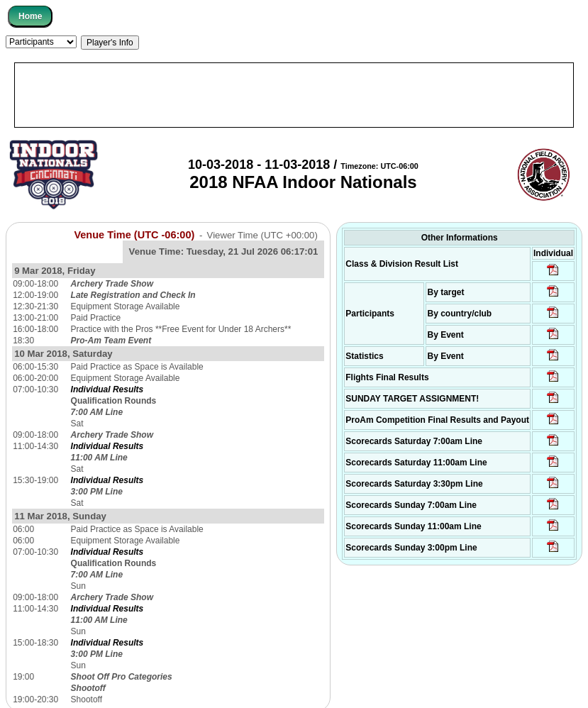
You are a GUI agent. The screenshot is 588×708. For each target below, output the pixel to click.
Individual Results (107, 389)
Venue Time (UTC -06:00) (134, 235)
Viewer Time (262, 235)
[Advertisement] (294, 95)
